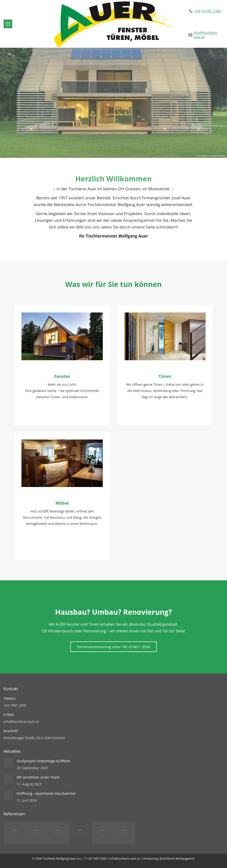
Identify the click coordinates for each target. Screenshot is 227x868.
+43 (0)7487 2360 (208, 11)
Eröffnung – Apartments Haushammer (46, 793)
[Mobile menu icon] (8, 24)
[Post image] (8, 763)
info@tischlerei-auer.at (206, 35)
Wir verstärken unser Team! (38, 777)
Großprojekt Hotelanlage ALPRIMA (43, 761)
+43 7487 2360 (97, 859)
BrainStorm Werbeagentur (177, 859)
